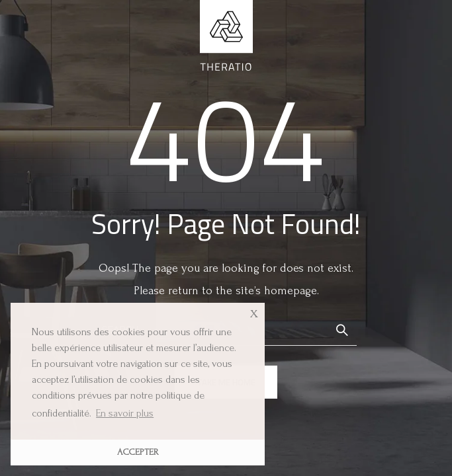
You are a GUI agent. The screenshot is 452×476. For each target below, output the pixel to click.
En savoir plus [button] (125, 413)
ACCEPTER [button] (138, 452)
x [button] (254, 312)
